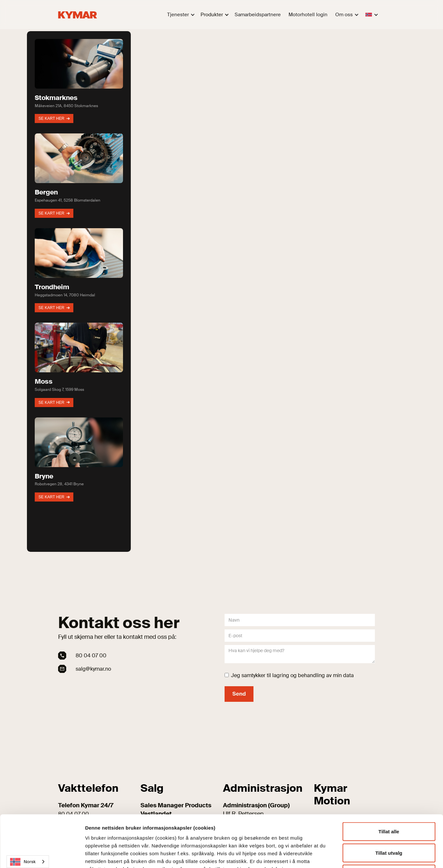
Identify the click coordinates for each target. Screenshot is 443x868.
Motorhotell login (308, 15)
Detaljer (348, 855)
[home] (78, 15)
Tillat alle (389, 783)
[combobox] (28, 862)
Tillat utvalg (389, 804)
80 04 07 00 (91, 656)
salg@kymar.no (93, 669)
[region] (222, 291)
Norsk (23, 862)
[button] (180, 15)
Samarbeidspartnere (258, 15)
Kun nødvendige (389, 825)
